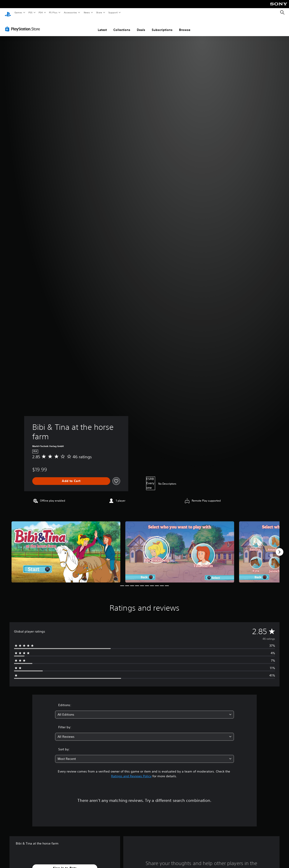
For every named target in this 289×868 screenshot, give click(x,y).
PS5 (30, 12)
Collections (122, 26)
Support (113, 12)
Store (99, 12)
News (87, 12)
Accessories (70, 12)
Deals (141, 26)
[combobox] (145, 710)
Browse (185, 26)
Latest (102, 26)
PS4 (41, 12)
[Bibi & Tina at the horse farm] (66, 548)
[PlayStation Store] (23, 25)
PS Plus (53, 12)
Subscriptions (162, 26)
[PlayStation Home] (8, 13)
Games (18, 12)
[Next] (280, 548)
